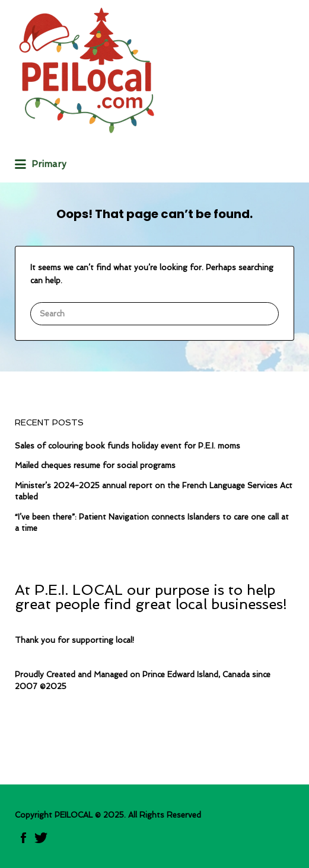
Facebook (23, 838)
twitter (41, 838)
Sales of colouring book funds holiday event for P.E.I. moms (128, 446)
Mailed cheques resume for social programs (95, 465)
